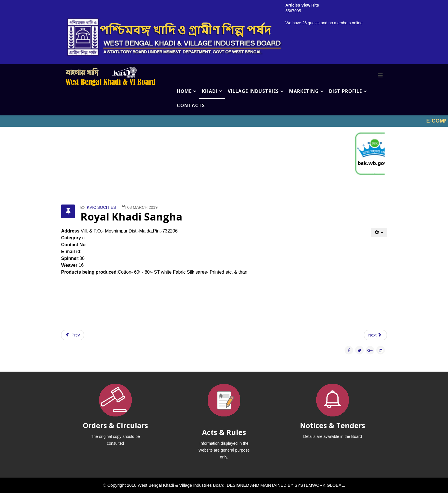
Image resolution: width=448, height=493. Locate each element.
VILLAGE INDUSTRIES (253, 91)
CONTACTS (191, 105)
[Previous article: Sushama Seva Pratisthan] (73, 335)
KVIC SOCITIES (101, 207)
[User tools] (379, 233)
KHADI (210, 91)
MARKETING (304, 91)
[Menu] (380, 75)
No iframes (224, 121)
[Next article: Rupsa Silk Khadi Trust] (375, 335)
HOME (184, 91)
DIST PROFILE (346, 91)
